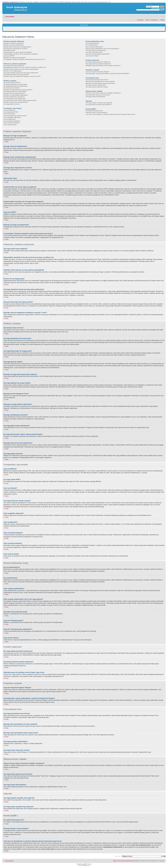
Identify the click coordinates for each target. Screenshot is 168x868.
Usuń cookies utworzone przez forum (128, 861)
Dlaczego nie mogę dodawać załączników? (16, 95)
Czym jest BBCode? (9, 110)
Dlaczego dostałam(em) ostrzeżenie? (14, 97)
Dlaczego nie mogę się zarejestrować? (14, 58)
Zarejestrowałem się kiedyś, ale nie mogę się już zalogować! (21, 54)
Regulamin (141, 20)
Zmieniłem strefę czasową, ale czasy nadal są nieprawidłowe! (21, 69)
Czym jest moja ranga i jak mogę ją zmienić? (16, 75)
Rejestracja (155, 20)
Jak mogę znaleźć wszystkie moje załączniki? (99, 105)
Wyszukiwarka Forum (158, 8)
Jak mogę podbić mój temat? (12, 104)
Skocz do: (118, 856)
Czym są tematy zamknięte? (12, 123)
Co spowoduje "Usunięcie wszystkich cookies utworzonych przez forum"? (24, 59)
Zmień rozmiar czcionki (163, 16)
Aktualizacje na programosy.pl (10, 2)
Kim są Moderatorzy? (92, 45)
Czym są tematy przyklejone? (12, 121)
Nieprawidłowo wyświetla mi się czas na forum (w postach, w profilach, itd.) (25, 67)
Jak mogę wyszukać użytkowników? (96, 85)
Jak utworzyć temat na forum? (12, 82)
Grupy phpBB (64, 822)
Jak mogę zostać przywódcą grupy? (96, 50)
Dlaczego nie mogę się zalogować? (14, 43)
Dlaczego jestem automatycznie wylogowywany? (17, 47)
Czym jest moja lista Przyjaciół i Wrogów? (97, 72)
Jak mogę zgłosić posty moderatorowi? (15, 99)
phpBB (85, 864)
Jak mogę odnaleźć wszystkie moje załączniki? (99, 103)
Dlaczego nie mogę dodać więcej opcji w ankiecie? (18, 90)
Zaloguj (162, 20)
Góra (7, 142)
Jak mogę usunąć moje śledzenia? (95, 97)
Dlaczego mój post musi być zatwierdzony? (16, 102)
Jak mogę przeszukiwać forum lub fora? (97, 80)
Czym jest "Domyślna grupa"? (94, 52)
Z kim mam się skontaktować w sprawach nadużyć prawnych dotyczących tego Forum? (110, 114)
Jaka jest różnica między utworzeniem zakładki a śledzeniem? (103, 93)
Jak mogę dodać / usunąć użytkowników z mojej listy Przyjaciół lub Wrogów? (107, 73)
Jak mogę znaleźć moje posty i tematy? (97, 87)
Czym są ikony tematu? (10, 125)
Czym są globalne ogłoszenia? (12, 117)
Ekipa (115, 861)
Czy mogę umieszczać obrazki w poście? (15, 116)
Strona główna (10, 17)
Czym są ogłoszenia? (10, 119)
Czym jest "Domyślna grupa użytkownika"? (98, 54)
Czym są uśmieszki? (9, 114)
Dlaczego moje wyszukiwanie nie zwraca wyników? (100, 81)
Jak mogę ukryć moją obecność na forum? (16, 49)
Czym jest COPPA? (9, 56)
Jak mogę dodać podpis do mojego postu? (16, 86)
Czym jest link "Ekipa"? (92, 56)
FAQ (147, 20)
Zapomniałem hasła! (9, 50)
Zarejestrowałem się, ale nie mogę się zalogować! (18, 52)
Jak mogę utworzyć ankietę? (12, 88)
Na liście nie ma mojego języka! (12, 71)
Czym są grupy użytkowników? (94, 47)
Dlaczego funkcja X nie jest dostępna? (97, 112)
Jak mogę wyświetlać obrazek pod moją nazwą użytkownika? (21, 73)
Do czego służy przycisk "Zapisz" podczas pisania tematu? (20, 100)
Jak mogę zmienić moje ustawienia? (14, 66)
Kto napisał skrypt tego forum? (94, 111)
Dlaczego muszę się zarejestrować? (14, 45)
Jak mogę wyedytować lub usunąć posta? (15, 84)
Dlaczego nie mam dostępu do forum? (14, 93)
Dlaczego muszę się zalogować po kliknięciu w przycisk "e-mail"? (22, 76)
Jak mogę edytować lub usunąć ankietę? (15, 91)
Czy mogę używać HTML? (11, 112)
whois (34, 845)
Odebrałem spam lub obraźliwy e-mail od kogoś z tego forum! (103, 66)
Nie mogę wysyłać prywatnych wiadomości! (98, 62)
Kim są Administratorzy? (93, 43)
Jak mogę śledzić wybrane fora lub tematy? (98, 95)
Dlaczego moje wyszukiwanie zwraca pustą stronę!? (100, 83)
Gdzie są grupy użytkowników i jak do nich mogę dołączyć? (102, 49)
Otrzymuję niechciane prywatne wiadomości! (98, 64)
